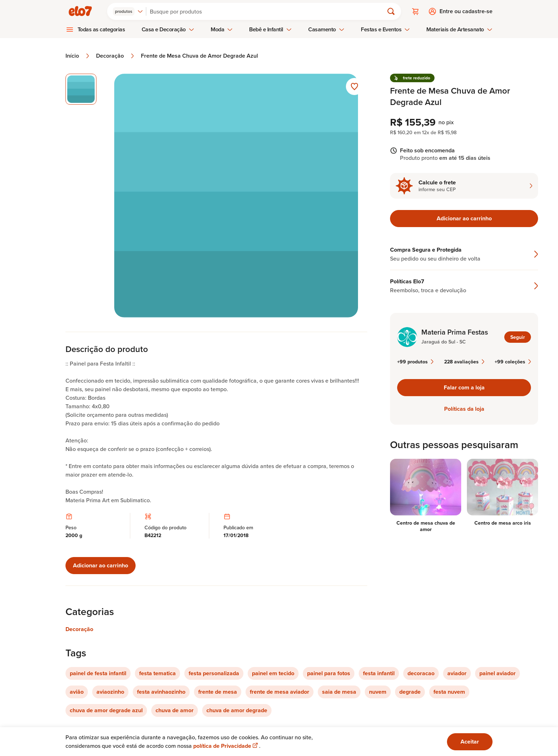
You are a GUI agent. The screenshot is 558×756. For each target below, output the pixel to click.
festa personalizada (214, 673)
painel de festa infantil (98, 673)
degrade (410, 692)
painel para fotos (329, 673)
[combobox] (128, 11)
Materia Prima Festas (455, 332)
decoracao (421, 673)
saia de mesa (339, 692)
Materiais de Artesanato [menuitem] (459, 29)
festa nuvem (449, 692)
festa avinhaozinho (161, 692)
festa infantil (379, 673)
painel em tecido (273, 673)
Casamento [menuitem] (326, 29)
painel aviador (498, 673)
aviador (457, 673)
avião (77, 692)
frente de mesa (218, 692)
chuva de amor (175, 710)
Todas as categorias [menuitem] (101, 29)
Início (78, 56)
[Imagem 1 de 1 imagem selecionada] (81, 89)
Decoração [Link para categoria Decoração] (79, 629)
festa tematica (157, 673)
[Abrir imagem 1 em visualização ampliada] (236, 196)
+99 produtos (415, 362)
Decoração (116, 56)
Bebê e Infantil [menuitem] (270, 29)
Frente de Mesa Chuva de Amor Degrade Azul (199, 56)
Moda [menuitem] (222, 29)
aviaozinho (110, 692)
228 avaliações (464, 362)
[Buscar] (268, 11)
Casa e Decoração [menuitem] (168, 29)
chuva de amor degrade (237, 710)
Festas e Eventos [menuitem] (385, 29)
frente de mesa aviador (280, 692)
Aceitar (470, 742)
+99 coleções (513, 362)
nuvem (378, 692)
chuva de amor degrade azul (106, 710)
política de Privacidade (226, 746)
